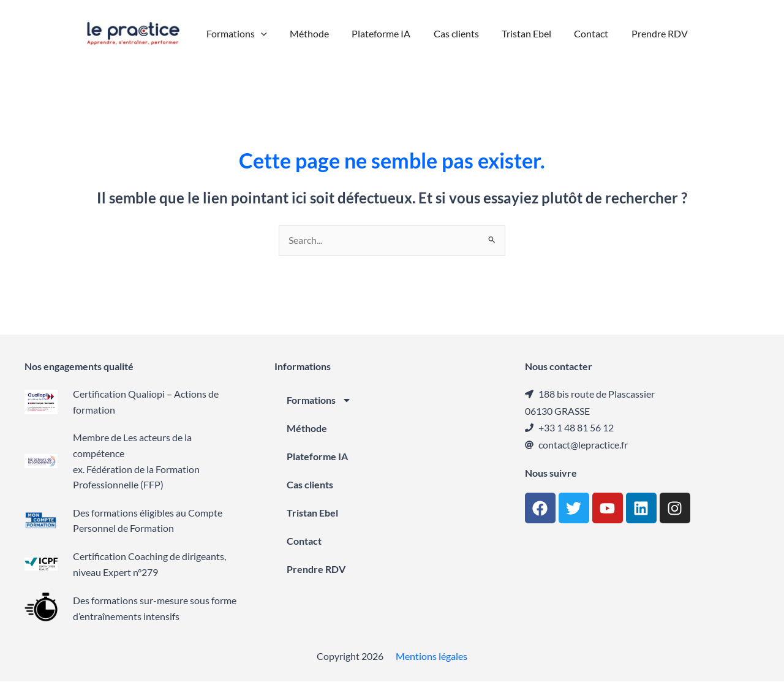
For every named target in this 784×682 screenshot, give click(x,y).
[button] (271, 34)
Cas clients (310, 485)
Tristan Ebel (312, 513)
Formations (319, 401)
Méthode (307, 429)
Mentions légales (432, 657)
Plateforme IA (317, 457)
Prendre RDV (316, 570)
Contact (304, 541)
